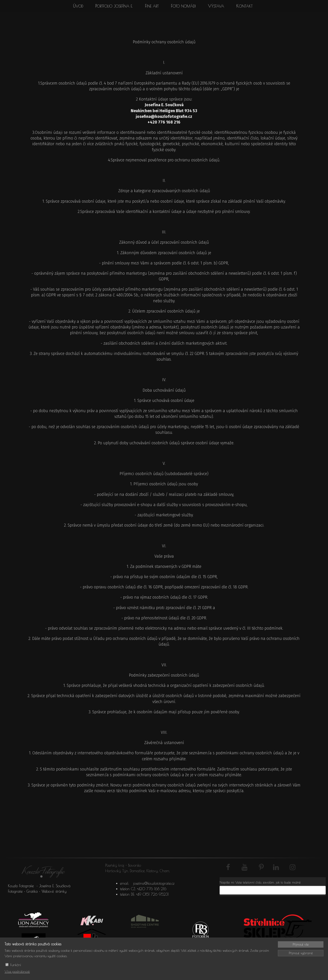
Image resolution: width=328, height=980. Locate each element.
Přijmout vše (301, 944)
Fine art (152, 6)
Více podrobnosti (17, 971)
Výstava (216, 6)
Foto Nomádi (183, 6)
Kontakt (245, 6)
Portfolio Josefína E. (114, 6)
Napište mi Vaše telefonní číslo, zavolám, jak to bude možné (260, 882)
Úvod (78, 6)
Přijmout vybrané (301, 953)
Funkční (16, 965)
